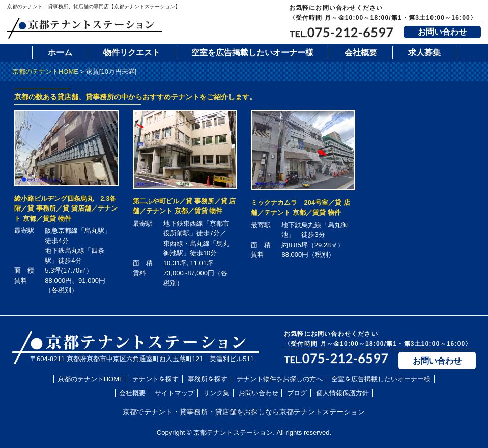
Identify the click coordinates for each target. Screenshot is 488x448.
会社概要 (361, 53)
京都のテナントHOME (45, 71)
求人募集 (424, 53)
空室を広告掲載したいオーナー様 (252, 53)
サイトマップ (175, 393)
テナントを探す (155, 379)
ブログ (297, 393)
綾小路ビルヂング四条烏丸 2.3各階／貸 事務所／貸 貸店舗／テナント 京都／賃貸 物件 (66, 208)
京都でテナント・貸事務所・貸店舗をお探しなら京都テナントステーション (244, 412)
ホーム (60, 53)
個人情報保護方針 (342, 393)
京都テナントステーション (233, 432)
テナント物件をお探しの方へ (280, 379)
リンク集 (216, 393)
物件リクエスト (132, 53)
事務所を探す (208, 379)
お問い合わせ (442, 32)
